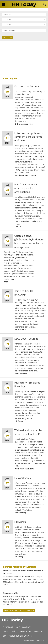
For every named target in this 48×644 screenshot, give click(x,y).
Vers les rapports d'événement (19, 611)
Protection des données (20, 636)
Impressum (38, 631)
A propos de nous (12, 627)
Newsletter (25, 631)
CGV (5, 636)
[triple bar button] (3, 4)
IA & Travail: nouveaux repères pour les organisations (27, 188)
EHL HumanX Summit (27, 86)
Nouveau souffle (10, 593)
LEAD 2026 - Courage (26, 339)
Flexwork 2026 (23, 478)
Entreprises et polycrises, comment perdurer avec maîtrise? (29, 137)
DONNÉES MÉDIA (10, 631)
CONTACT (26, 627)
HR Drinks (20, 522)
